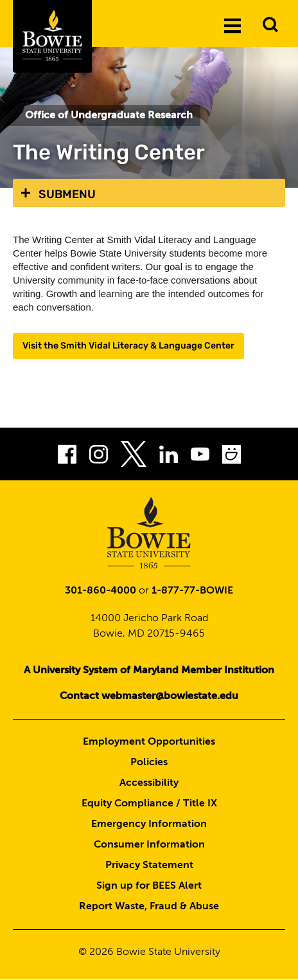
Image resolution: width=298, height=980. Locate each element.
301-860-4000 (101, 591)
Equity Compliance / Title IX (149, 804)
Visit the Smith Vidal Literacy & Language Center (128, 346)
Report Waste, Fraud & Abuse (149, 907)
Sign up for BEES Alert (149, 886)
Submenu (67, 194)
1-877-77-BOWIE (192, 591)
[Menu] (232, 25)
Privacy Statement (149, 866)
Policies (149, 763)
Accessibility (149, 783)
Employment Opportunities (149, 742)
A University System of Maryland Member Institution (149, 671)
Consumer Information (149, 845)
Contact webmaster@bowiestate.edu (149, 696)
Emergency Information (149, 824)
